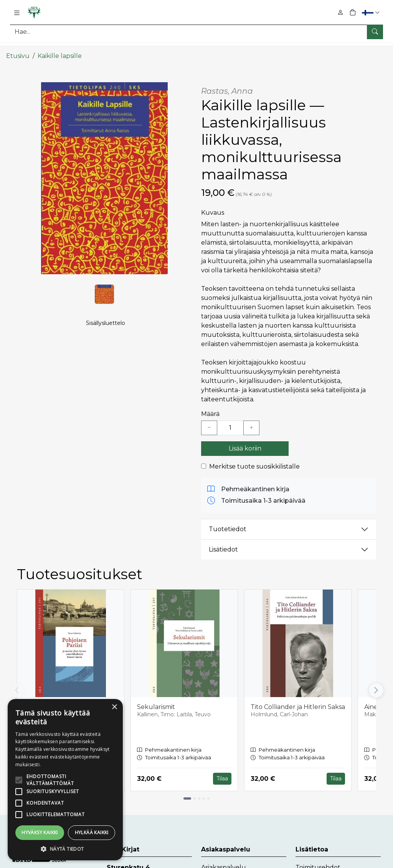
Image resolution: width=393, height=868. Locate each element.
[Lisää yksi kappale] (251, 421)
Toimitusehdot (318, 860)
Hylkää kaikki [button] (92, 832)
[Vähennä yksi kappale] (209, 421)
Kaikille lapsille (60, 49)
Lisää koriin (245, 441)
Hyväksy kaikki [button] (40, 832)
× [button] (114, 707)
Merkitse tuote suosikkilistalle (254, 460)
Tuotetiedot (228, 522)
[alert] (65, 780)
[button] (372, 12)
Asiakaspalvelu (224, 860)
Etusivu (18, 49)
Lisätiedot (223, 542)
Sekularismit (156, 700)
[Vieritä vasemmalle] (17, 683)
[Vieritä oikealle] (376, 683)
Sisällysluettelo (106, 327)
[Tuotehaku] (196, 32)
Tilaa (222, 772)
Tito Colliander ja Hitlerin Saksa (298, 700)
